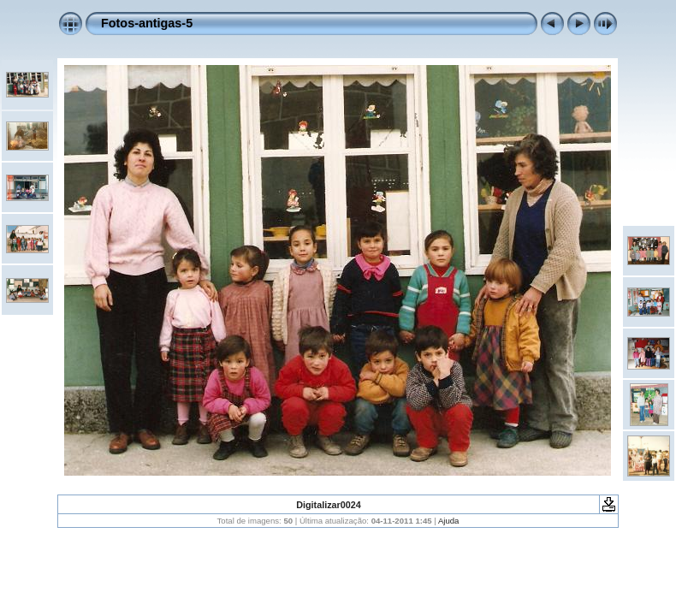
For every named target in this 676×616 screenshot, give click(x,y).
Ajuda (449, 521)
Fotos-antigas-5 (147, 23)
